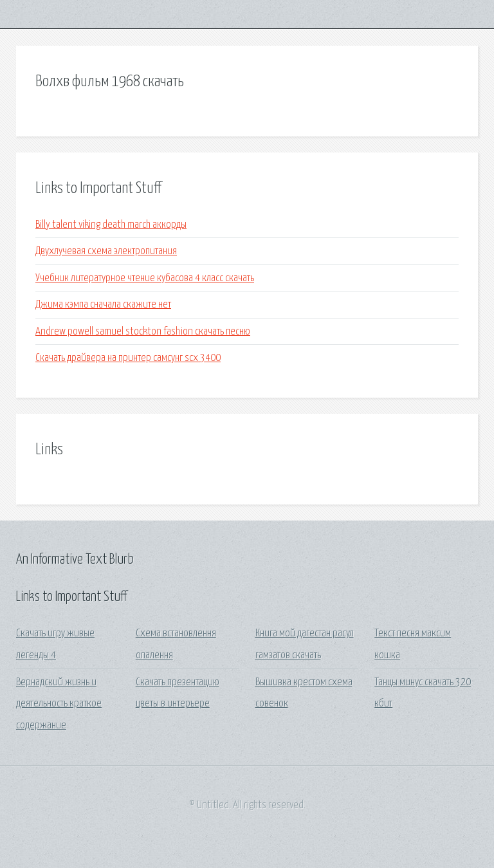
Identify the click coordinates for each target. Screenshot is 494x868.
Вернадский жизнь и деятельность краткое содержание (59, 704)
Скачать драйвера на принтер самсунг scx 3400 (128, 358)
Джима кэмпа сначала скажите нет (103, 305)
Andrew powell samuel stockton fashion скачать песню (143, 332)
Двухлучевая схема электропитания (106, 251)
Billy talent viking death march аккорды (111, 225)
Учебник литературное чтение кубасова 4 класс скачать (145, 278)
